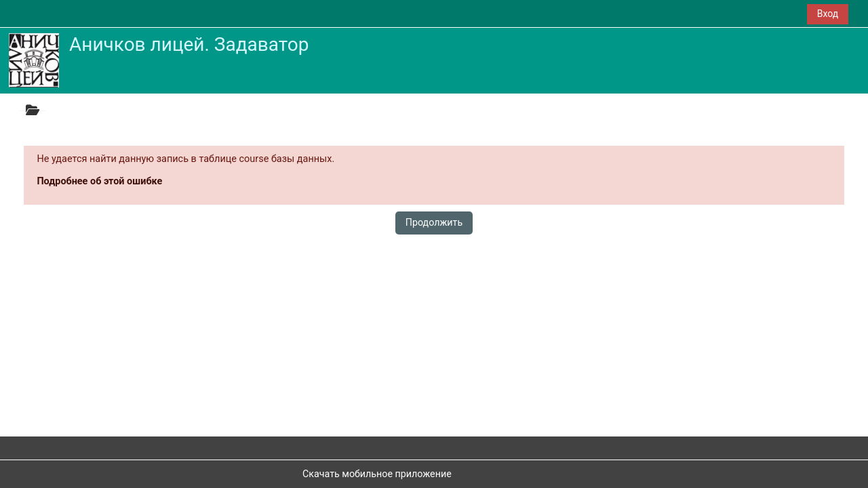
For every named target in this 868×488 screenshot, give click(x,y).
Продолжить (434, 222)
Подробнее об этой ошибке (99, 181)
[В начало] (34, 60)
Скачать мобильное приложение (377, 474)
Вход (828, 14)
